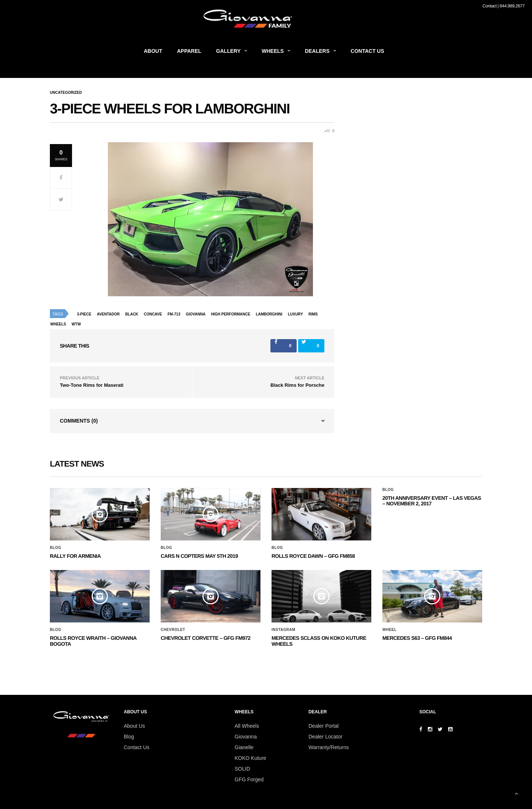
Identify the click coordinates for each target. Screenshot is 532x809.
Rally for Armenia (75, 556)
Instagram (283, 630)
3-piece (84, 314)
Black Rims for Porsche (297, 385)
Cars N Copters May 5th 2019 (199, 556)
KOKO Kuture (250, 758)
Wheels (273, 51)
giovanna (196, 314)
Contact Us (367, 51)
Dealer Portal (324, 726)
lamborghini (269, 314)
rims (313, 314)
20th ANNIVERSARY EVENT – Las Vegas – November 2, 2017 (432, 501)
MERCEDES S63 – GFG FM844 (417, 638)
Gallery (228, 51)
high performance (231, 314)
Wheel (390, 630)
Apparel (189, 51)
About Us (134, 726)
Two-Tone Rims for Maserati (92, 385)
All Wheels (247, 726)
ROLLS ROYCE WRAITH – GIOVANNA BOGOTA (93, 641)
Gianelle (244, 747)
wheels (58, 324)
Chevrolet (173, 630)
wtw (76, 324)
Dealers (317, 51)
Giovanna (246, 737)
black (132, 314)
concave (153, 314)
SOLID (242, 769)
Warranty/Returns (329, 747)
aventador (108, 314)
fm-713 (174, 314)
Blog (56, 548)
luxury (295, 314)
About (153, 51)
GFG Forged (249, 779)
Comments (79, 421)
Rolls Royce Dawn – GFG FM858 (313, 556)
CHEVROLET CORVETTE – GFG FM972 (206, 638)
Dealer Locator (325, 737)
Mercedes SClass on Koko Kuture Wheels (319, 641)
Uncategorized (66, 93)
